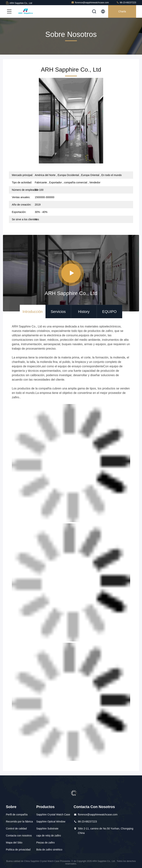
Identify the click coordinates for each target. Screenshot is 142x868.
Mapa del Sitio (14, 843)
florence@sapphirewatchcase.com (90, 2)
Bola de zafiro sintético (49, 850)
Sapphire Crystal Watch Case (53, 814)
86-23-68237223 (126, 2)
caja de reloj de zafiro (49, 836)
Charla (122, 11)
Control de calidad (16, 829)
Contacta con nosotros (19, 836)
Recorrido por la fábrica (19, 822)
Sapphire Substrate (47, 829)
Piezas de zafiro (45, 843)
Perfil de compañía (17, 814)
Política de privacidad (18, 850)
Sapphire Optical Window (51, 822)
